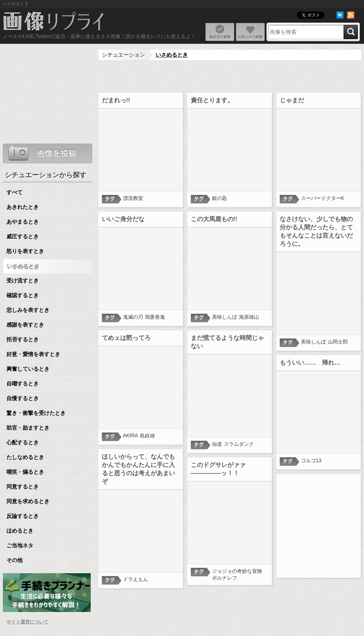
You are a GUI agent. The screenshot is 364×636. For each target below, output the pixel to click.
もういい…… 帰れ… (310, 363)
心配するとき (23, 442)
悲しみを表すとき (28, 310)
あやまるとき (23, 222)
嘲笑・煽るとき (25, 472)
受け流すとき (23, 280)
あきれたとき (23, 207)
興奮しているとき (28, 369)
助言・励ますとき (28, 428)
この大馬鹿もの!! (214, 219)
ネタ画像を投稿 (48, 153)
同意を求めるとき (28, 501)
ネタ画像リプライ (54, 22)
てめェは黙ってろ (126, 338)
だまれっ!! (116, 100)
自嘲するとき (23, 384)
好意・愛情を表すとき (33, 354)
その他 (15, 560)
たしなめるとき (25, 457)
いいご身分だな (123, 219)
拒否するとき (23, 339)
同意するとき (23, 487)
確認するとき (23, 295)
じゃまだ (292, 100)
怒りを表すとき (25, 251)
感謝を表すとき (25, 325)
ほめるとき (20, 531)
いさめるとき (172, 55)
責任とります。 (212, 100)
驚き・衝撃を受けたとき (36, 413)
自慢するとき (23, 398)
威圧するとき (23, 236)
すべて (15, 192)
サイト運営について (27, 622)
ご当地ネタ (20, 545)
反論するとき (23, 516)
